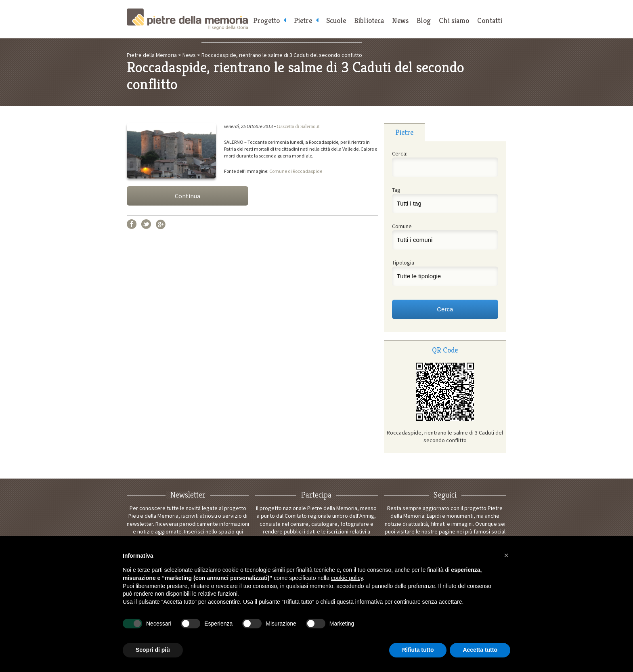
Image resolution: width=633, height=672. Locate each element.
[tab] (404, 132)
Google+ (161, 224)
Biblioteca (369, 20)
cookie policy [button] (347, 578)
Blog (424, 20)
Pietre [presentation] (404, 132)
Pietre (303, 20)
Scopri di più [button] (153, 650)
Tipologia (403, 262)
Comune (402, 226)
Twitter (146, 224)
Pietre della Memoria (187, 19)
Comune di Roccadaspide (296, 171)
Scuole (336, 20)
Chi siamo (454, 20)
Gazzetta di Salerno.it (298, 126)
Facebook (132, 224)
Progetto (266, 20)
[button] (506, 555)
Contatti (490, 20)
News (400, 20)
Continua (188, 196)
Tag (396, 190)
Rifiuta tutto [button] (418, 650)
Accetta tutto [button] (480, 650)
